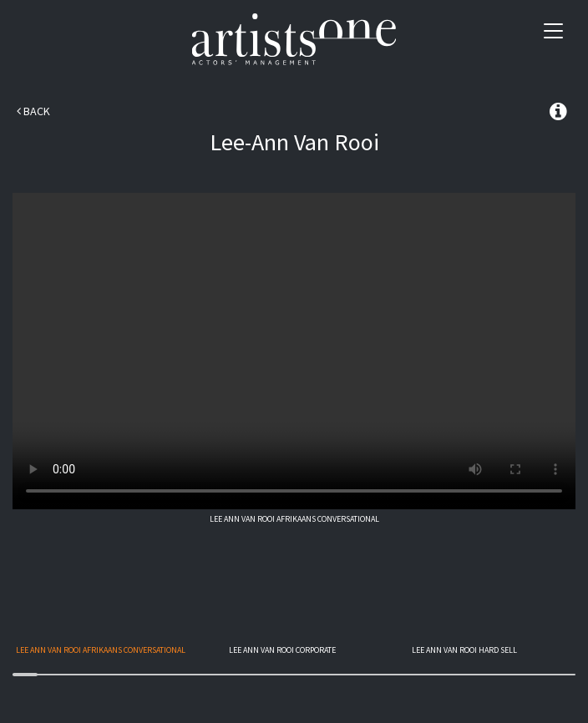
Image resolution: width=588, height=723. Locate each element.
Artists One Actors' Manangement (294, 40)
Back (33, 111)
